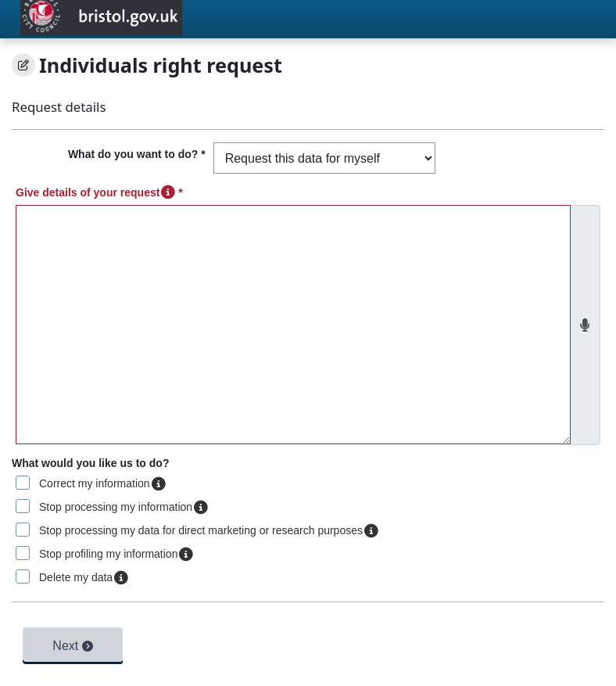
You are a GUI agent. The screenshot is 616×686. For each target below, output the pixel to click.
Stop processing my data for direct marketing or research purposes (209, 530)
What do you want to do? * (137, 154)
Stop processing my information (124, 507)
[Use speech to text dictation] (585, 325)
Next (72, 646)
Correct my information (102, 483)
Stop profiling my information (116, 554)
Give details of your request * (99, 192)
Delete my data (84, 577)
